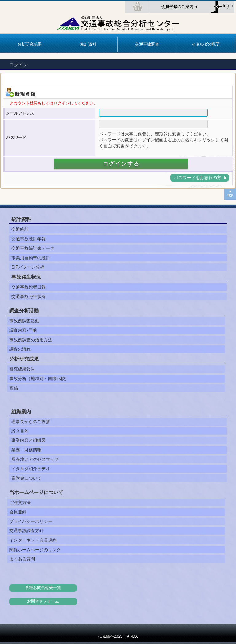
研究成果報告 (22, 369)
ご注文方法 (20, 502)
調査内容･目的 (23, 330)
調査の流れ (20, 349)
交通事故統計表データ (33, 248)
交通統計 (20, 229)
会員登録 (18, 512)
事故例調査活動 (24, 321)
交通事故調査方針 (26, 531)
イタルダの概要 (205, 44)
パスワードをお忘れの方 (198, 178)
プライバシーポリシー (31, 521)
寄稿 (14, 388)
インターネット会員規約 (33, 540)
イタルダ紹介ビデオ (31, 469)
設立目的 (20, 431)
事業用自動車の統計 (31, 258)
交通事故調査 (147, 44)
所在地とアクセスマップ (35, 459)
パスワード (16, 137)
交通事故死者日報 (29, 287)
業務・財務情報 (26, 450)
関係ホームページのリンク (35, 550)
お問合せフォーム (43, 601)
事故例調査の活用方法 (31, 340)
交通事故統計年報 (29, 239)
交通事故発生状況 (29, 296)
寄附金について (26, 478)
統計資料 (88, 44)
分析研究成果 (29, 44)
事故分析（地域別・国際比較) (38, 379)
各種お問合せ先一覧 (43, 588)
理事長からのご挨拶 (31, 422)
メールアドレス (20, 113)
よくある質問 (22, 559)
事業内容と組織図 (29, 440)
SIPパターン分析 (28, 267)
